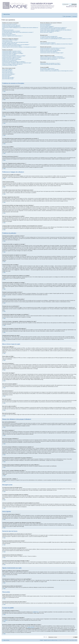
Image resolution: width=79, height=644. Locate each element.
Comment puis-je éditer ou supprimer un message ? (12, 52)
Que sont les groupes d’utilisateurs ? (47, 26)
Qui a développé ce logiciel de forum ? (47, 68)
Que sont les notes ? (6, 76)
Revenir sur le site (71, 7)
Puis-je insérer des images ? (8, 73)
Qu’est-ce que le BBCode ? (7, 69)
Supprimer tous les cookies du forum (51, 640)
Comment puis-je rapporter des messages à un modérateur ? (14, 62)
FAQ (64, 16)
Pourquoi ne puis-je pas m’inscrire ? (9, 35)
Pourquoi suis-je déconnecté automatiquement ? (11, 26)
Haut (4, 91)
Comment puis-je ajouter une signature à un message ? (13, 53)
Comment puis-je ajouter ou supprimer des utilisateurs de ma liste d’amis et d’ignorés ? (57, 44)
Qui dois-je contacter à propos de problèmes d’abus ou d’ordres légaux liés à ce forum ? (57, 71)
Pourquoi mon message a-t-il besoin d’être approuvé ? (13, 64)
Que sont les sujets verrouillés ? (8, 78)
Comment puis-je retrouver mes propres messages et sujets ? (52, 53)
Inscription (69, 16)
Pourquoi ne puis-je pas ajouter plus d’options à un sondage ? (14, 56)
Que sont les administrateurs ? (46, 24)
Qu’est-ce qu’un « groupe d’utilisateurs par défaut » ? (50, 31)
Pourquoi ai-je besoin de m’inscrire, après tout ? (11, 25)
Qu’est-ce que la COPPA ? (7, 33)
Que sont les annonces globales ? (9, 74)
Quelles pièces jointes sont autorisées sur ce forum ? (50, 63)
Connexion (75, 16)
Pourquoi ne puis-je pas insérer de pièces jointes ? (12, 59)
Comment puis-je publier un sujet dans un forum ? (12, 51)
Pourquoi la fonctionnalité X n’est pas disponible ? (50, 70)
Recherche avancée (73, 5)
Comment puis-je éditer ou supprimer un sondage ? (12, 57)
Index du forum (7, 14)
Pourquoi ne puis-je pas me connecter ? (10, 24)
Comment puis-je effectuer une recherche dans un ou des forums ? (53, 48)
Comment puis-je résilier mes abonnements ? (49, 59)
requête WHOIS (31, 627)
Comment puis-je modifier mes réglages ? (10, 40)
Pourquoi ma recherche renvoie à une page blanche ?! (50, 50)
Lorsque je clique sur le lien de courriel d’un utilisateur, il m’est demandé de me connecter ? (19, 47)
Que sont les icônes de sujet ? (8, 79)
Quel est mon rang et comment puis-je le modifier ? (12, 46)
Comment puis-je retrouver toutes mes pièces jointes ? (51, 64)
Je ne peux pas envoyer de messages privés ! (49, 36)
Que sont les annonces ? (7, 75)
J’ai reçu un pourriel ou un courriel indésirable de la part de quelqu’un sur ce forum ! (56, 39)
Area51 (6, 620)
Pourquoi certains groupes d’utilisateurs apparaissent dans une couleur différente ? (56, 30)
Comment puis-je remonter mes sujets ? (10, 65)
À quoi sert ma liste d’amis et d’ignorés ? (48, 43)
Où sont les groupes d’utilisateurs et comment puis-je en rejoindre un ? (54, 28)
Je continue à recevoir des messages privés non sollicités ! (51, 38)
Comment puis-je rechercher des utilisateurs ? (49, 52)
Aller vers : (46, 637)
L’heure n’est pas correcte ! (7, 41)
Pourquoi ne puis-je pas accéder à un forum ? (11, 58)
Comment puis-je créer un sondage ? (9, 55)
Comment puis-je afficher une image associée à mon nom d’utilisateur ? (16, 45)
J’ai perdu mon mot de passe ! (8, 30)
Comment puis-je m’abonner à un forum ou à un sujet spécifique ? (53, 58)
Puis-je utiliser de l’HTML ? (7, 70)
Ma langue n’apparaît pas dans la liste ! (10, 43)
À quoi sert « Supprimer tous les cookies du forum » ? (12, 36)
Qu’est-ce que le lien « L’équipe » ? (47, 32)
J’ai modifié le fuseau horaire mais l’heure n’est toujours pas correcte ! (15, 42)
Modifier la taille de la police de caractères (76, 14)
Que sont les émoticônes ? (7, 72)
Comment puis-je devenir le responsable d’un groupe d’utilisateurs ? (53, 29)
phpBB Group (36, 612)
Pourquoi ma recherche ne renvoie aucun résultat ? (50, 49)
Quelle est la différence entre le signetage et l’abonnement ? (52, 57)
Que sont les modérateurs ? (46, 25)
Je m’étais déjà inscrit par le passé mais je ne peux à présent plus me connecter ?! (18, 32)
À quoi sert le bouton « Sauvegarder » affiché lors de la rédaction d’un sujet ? (17, 63)
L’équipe (41, 640)
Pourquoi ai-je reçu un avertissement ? (10, 61)
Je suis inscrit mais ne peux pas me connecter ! (11, 31)
